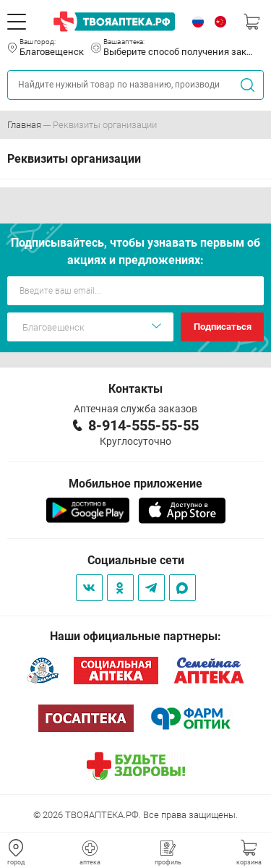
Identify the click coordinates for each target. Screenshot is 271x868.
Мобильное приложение (135, 484)
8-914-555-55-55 (143, 425)
